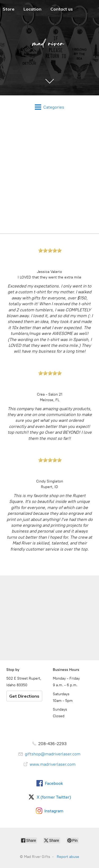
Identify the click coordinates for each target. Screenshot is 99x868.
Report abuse (68, 857)
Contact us (62, 9)
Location (32, 9)
